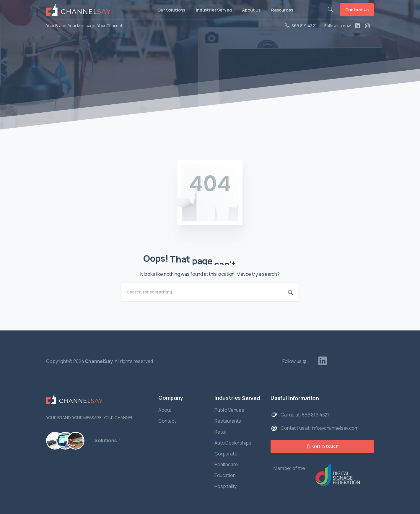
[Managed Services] (73, 441)
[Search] (202, 292)
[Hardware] (54, 441)
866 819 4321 (301, 26)
